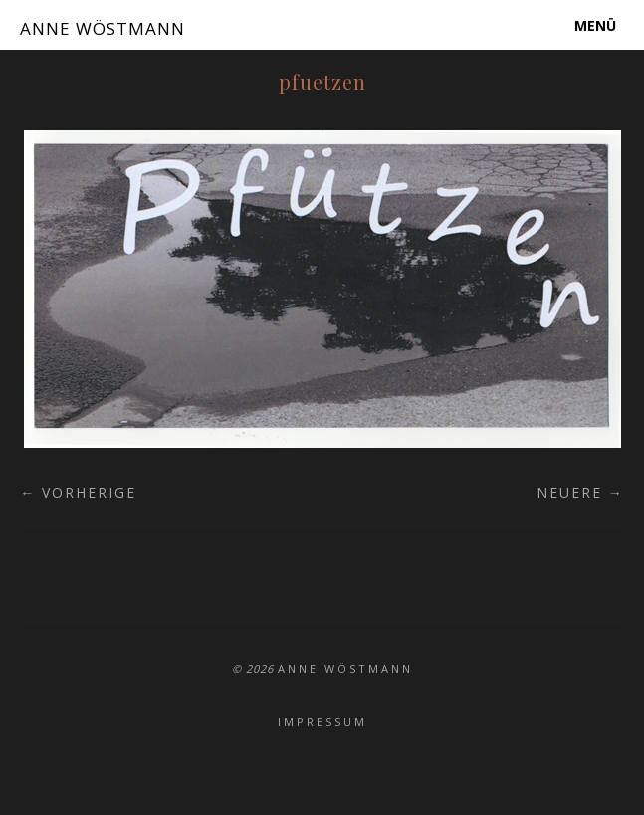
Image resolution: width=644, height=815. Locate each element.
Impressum (322, 722)
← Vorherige (78, 492)
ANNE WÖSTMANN (103, 28)
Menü (595, 25)
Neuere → (580, 492)
